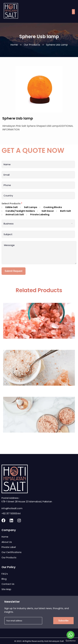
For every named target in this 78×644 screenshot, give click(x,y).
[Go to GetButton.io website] (71, 641)
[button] (73, 12)
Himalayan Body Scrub (39, 437)
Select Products (12, 204)
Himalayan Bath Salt (39, 390)
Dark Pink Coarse (39, 343)
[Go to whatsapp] (71, 635)
